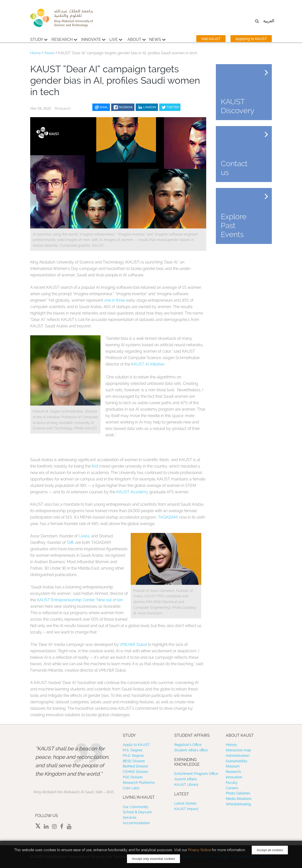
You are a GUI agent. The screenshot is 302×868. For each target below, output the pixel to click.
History (231, 745)
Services (130, 817)
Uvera (84, 536)
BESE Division (134, 761)
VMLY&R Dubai (133, 644)
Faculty (232, 783)
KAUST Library (186, 785)
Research (64, 39)
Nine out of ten (110, 600)
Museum (233, 766)
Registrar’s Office (188, 745)
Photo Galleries (238, 793)
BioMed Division (135, 766)
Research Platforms (139, 783)
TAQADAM (168, 517)
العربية (269, 21)
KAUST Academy (132, 492)
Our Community (136, 807)
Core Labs (131, 788)
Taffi (70, 542)
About (137, 39)
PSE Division (133, 777)
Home (36, 53)
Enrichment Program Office (196, 774)
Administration (238, 756)
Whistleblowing (238, 804)
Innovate (93, 39)
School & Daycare (137, 812)
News (157, 39)
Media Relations (239, 799)
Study (39, 39)
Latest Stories (185, 803)
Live (116, 39)
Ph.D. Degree (133, 756)
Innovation (234, 777)
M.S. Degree (133, 750)
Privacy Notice (200, 850)
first (95, 466)
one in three (115, 300)
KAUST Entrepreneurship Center (66, 600)
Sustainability (237, 761)
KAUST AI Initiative (148, 364)
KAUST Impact (186, 809)
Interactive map (238, 750)
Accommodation (136, 823)
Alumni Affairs (186, 779)
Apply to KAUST (136, 745)
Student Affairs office (191, 750)
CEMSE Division (135, 772)
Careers (232, 788)
